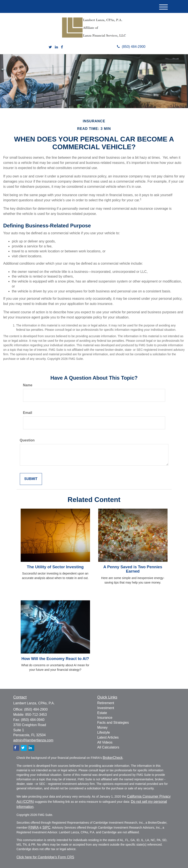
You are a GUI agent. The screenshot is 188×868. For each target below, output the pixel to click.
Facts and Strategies (113, 723)
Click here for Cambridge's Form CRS (45, 857)
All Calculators (108, 747)
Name (28, 385)
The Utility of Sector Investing (55, 567)
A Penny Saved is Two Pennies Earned (133, 569)
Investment (106, 708)
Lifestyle (104, 732)
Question (27, 440)
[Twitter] (50, 47)
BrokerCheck (113, 758)
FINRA (34, 827)
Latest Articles (108, 737)
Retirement (106, 703)
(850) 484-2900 (131, 47)
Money (103, 727)
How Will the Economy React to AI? (55, 659)
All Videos (105, 742)
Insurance (105, 718)
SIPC (46, 827)
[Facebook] (62, 47)
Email (28, 413)
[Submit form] (31, 479)
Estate (102, 713)
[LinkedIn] (56, 47)
